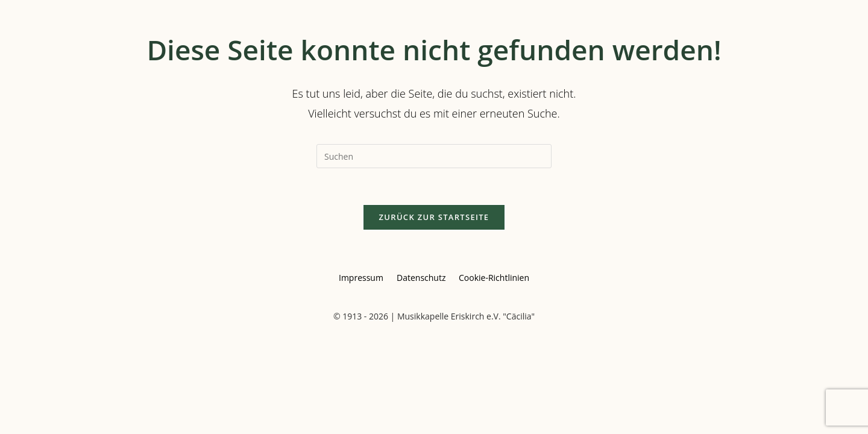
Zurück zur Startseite (434, 217)
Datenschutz (421, 278)
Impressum (361, 278)
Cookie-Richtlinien (494, 278)
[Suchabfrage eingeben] (434, 156)
